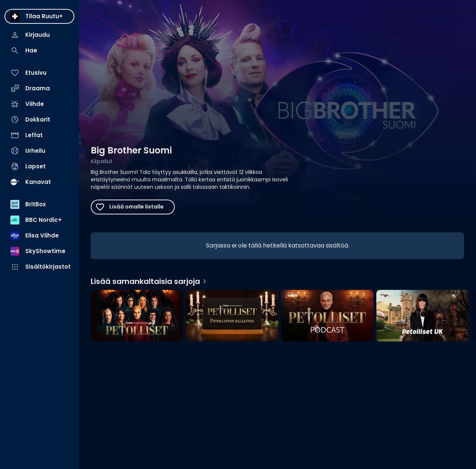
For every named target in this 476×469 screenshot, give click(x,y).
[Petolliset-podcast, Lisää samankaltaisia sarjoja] (327, 317)
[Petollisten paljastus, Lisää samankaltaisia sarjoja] (232, 317)
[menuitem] (39, 16)
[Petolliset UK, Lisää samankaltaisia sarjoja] (422, 317)
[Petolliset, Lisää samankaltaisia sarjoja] (137, 317)
